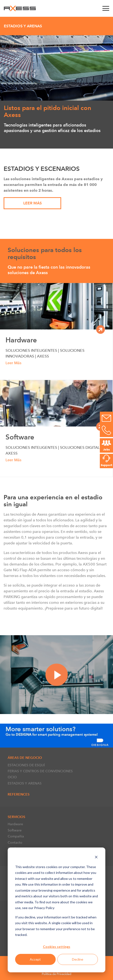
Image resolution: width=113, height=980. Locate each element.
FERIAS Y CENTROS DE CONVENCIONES (40, 771)
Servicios (16, 817)
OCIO (12, 777)
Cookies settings (57, 947)
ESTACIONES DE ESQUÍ (26, 765)
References (19, 794)
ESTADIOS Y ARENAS (25, 783)
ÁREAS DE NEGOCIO (25, 758)
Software (15, 830)
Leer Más (33, 203)
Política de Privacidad (56, 974)
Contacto (15, 842)
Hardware (15, 824)
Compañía (16, 836)
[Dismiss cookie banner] (96, 858)
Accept (35, 959)
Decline (78, 959)
